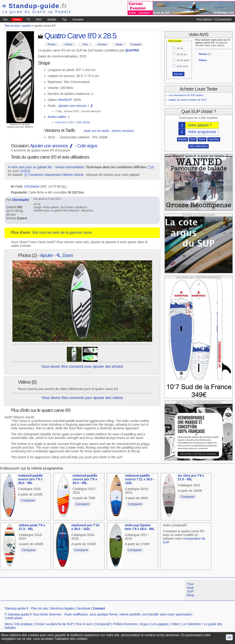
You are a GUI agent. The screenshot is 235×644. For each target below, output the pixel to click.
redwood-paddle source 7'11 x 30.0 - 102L (140, 479)
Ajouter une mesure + (76, 106)
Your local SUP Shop (190, 590)
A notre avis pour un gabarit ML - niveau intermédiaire (46, 167)
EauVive (214, 139)
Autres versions (123, 131)
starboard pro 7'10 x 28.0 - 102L (85, 527)
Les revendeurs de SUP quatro (186, 95)
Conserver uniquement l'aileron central (56, 175)
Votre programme (202, 132)
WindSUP (65, 100)
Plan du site (40, 608)
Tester (119, 44)
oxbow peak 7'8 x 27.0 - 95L (32, 527)
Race (202, 139)
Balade (52, 20)
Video (175, 624)
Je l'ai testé (183, 60)
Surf (193, 139)
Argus (144, 624)
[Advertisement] (84, 590)
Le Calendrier (192, 624)
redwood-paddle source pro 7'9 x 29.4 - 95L (85, 479)
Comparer (136, 44)
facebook (84, 608)
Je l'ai (180, 48)
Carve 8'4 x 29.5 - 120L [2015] (73, 122)
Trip (64, 20)
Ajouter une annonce (52, 146)
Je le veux (182, 66)
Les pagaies (160, 624)
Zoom (65, 255)
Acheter (102, 44)
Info (5, 20)
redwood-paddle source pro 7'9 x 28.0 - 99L (30, 479)
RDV (39, 20)
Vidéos (68, 44)
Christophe (32, 186)
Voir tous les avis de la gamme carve (62, 232)
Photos (52, 44)
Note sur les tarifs (97, 131)
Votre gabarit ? (200, 125)
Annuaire (78, 20)
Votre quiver (175, 41)
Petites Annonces (125, 624)
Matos (17, 20)
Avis (85, 44)
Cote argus (87, 146)
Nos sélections (199, 146)
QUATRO (132, 50)
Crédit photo (13, 618)
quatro (27, 26)
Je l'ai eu (182, 54)
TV (28, 20)
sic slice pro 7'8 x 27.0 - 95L (191, 477)
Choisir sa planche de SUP (54, 624)
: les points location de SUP (188, 100)
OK (229, 637)
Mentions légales (63, 608)
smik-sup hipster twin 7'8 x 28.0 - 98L (140, 527)
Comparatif (102, 624)
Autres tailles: (57, 117)
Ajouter (47, 255)
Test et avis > (14, 26)
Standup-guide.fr (17, 608)
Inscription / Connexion (214, 19)
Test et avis (84, 624)
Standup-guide (35, 6)
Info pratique (23, 624)
